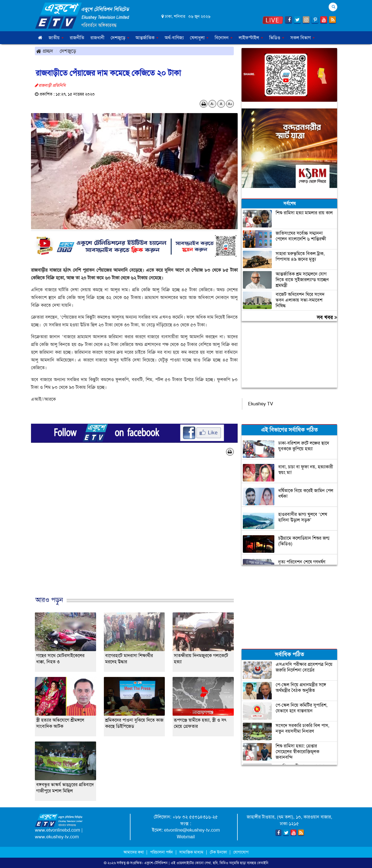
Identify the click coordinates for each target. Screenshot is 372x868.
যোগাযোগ (241, 852)
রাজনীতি (77, 38)
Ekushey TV (261, 404)
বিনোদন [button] (224, 38)
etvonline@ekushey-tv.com (192, 830)
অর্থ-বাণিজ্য (174, 38)
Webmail (186, 837)
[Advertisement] (134, 531)
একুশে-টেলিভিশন (156, 863)
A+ (230, 104)
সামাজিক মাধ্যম (191, 852)
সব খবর (327, 317)
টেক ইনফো (219, 852)
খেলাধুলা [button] (199, 38)
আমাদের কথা (134, 852)
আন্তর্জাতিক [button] (147, 38)
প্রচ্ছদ (45, 51)
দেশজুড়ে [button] (120, 38)
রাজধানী (97, 38)
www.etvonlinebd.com (57, 830)
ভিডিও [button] (277, 38)
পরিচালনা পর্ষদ (161, 852)
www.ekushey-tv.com (57, 837)
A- (212, 104)
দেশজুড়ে (68, 51)
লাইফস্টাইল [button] (251, 38)
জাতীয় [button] (56, 38)
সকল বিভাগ (303, 38)
